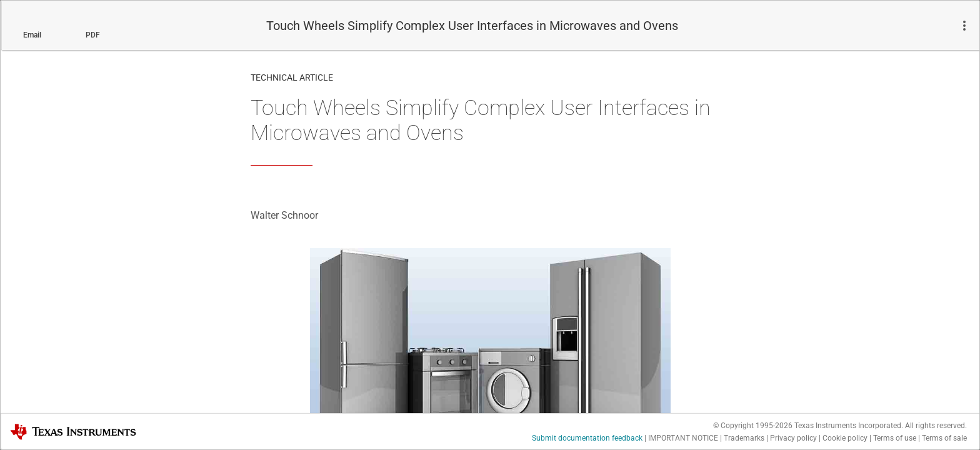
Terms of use (895, 438)
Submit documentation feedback (587, 438)
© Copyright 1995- (753, 426)
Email (32, 35)
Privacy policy (793, 438)
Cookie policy (845, 438)
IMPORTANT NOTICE (683, 438)
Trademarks (744, 438)
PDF (93, 35)
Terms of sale (944, 438)
